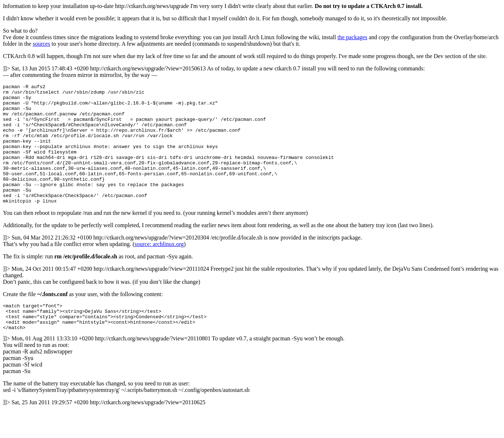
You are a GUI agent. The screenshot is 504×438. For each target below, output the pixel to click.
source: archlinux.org (159, 268)
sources (41, 44)
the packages (352, 37)
